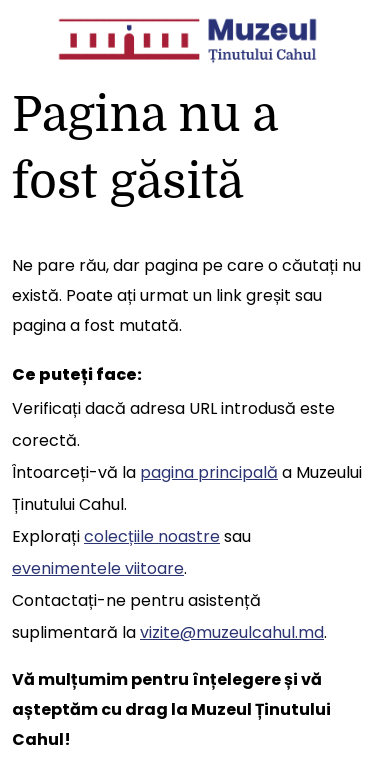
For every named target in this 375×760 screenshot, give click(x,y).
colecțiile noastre (152, 536)
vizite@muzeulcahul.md (232, 632)
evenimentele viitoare (98, 568)
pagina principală (209, 472)
